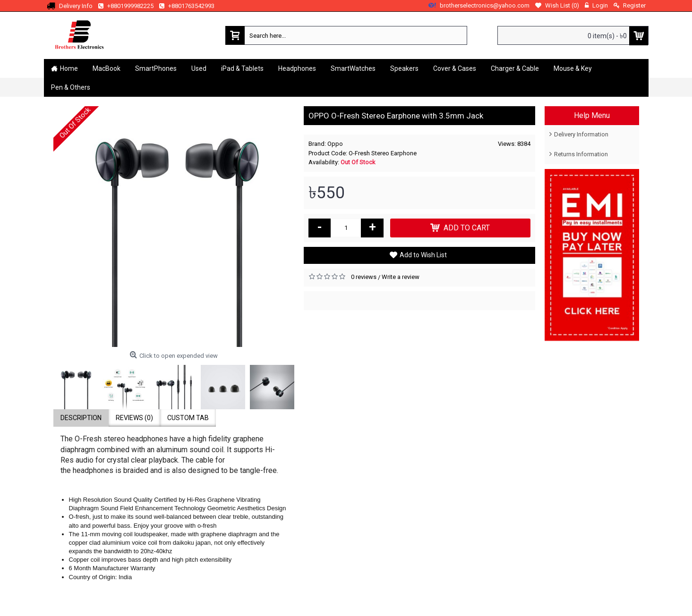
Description (81, 418)
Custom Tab (188, 418)
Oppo (335, 144)
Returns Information (581, 154)
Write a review (401, 277)
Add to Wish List (423, 255)
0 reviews (364, 277)
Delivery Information (581, 134)
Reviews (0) (134, 418)
